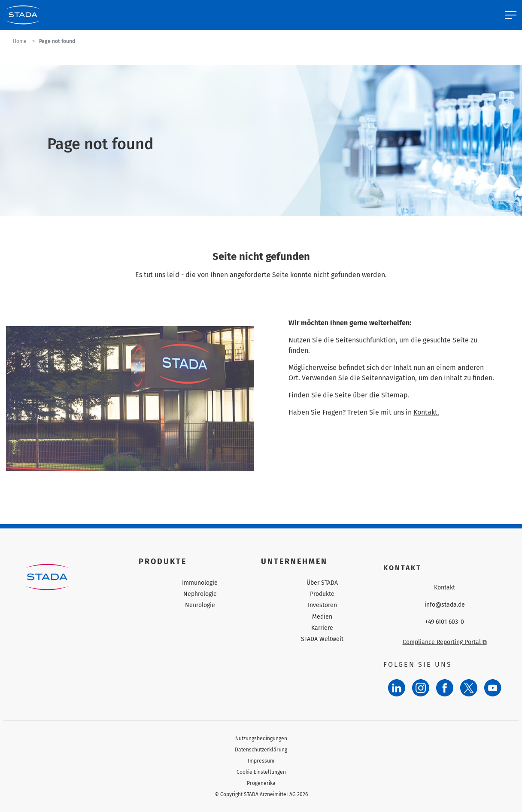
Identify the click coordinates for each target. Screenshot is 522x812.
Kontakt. (426, 412)
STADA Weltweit (322, 639)
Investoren (322, 605)
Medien (322, 617)
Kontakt (445, 588)
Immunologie (200, 583)
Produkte (322, 594)
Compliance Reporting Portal (445, 642)
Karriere (322, 628)
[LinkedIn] (397, 688)
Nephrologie (200, 594)
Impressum (261, 761)
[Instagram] (421, 688)
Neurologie (200, 605)
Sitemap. (395, 395)
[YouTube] (493, 688)
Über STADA (322, 583)
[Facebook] (445, 688)
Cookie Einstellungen (261, 772)
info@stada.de (445, 605)
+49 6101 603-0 (445, 622)
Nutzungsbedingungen (261, 739)
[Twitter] (469, 688)
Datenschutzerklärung (261, 750)
